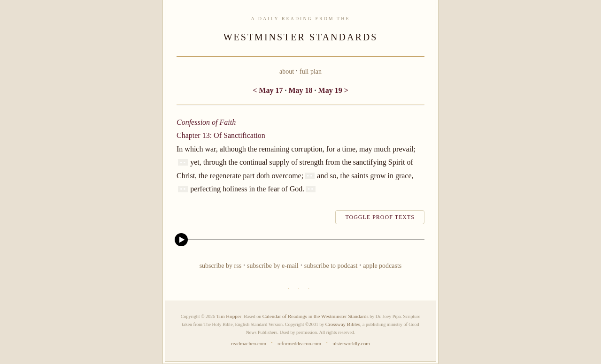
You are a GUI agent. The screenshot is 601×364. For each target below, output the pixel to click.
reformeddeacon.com (299, 343)
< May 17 (268, 90)
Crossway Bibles (343, 324)
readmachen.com (249, 343)
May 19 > (333, 90)
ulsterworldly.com (351, 343)
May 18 (300, 90)
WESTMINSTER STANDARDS (301, 37)
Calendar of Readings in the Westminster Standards (316, 316)
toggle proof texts (380, 217)
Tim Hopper (229, 316)
